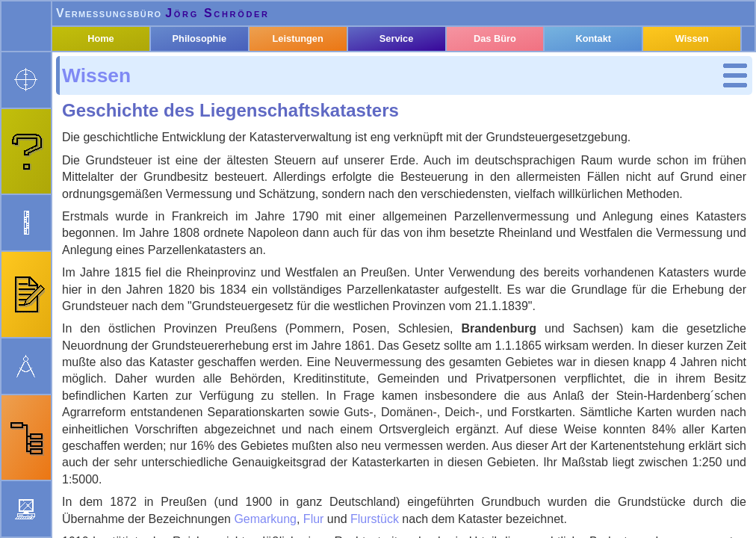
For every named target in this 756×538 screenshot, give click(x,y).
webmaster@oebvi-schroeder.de (187, 527)
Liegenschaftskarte (155, 184)
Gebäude (126, 225)
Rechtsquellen (133, 318)
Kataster (116, 123)
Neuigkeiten (352, 527)
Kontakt (598, 77)
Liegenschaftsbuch (155, 204)
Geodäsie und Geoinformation (136, 292)
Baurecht (118, 266)
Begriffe (123, 143)
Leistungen (313, 77)
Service (408, 77)
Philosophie (217, 77)
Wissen (105, 103)
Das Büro (503, 77)
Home (122, 77)
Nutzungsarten (142, 245)
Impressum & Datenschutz (468, 527)
